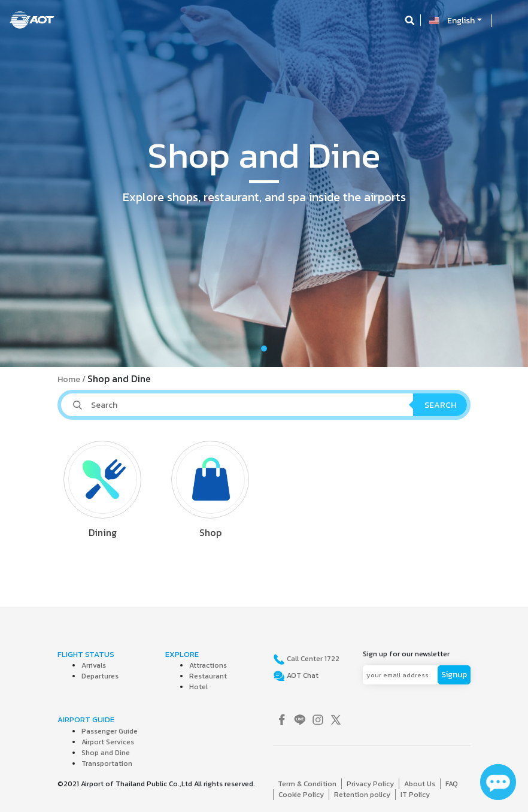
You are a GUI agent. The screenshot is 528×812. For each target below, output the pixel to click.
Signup (454, 675)
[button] (40, 184)
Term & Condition (307, 784)
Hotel (198, 687)
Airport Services (108, 742)
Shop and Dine (106, 753)
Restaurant (208, 676)
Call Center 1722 (312, 659)
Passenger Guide (110, 731)
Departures (100, 676)
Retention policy (362, 795)
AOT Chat (302, 675)
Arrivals (94, 665)
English (461, 21)
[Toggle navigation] (508, 20)
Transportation (107, 763)
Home (69, 379)
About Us (420, 784)
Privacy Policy (370, 784)
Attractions (208, 665)
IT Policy (415, 795)
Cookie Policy (301, 795)
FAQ (452, 784)
